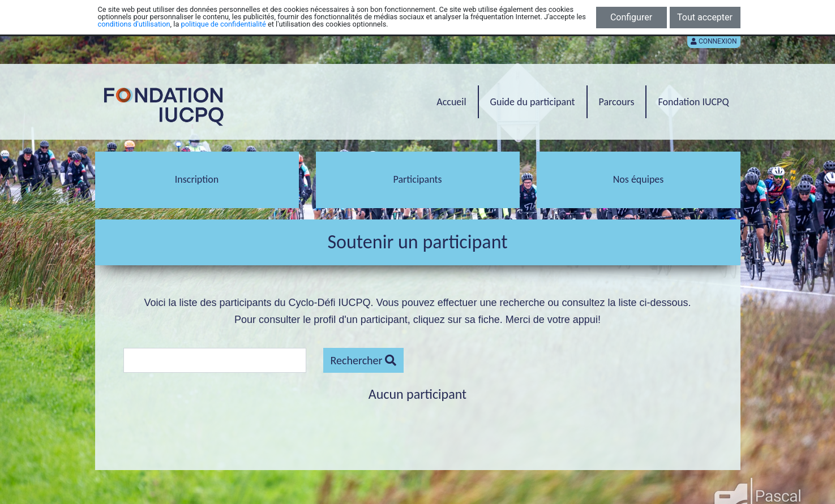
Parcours (617, 102)
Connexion (714, 41)
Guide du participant (533, 102)
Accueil (451, 102)
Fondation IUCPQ (693, 102)
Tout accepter (705, 17)
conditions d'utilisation (134, 24)
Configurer (631, 17)
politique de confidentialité (224, 24)
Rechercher (363, 360)
